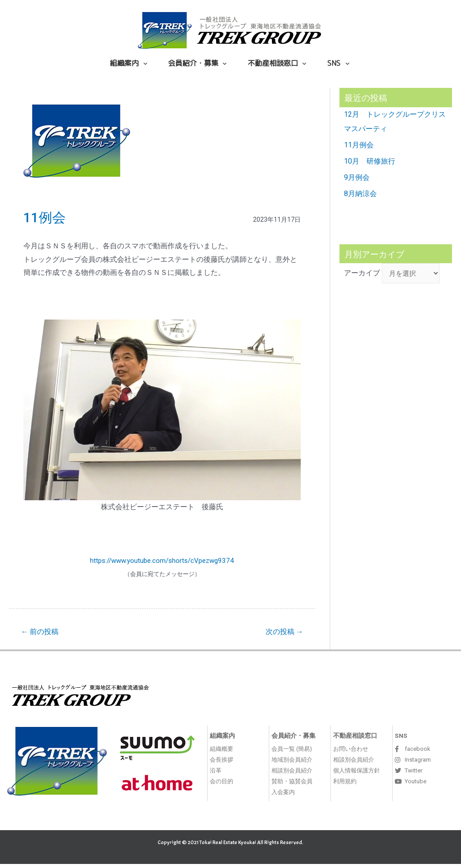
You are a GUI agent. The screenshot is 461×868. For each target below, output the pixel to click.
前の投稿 (42, 632)
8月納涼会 (360, 194)
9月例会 (357, 177)
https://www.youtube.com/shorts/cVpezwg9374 (162, 560)
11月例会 (359, 145)
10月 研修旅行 (370, 161)
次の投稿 (282, 632)
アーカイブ (362, 275)
